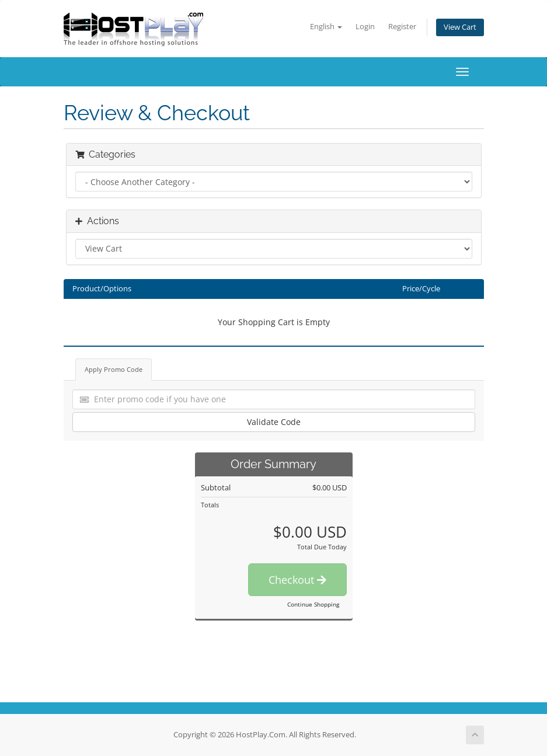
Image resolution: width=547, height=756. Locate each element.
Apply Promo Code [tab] (114, 369)
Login (365, 27)
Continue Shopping (313, 604)
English (326, 27)
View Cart (460, 27)
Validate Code (274, 422)
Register (402, 27)
